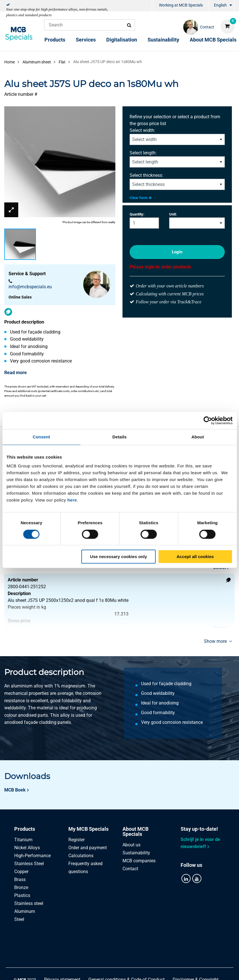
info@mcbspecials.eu (30, 287)
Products (55, 40)
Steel (19, 919)
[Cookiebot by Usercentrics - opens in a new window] (208, 420)
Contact (130, 869)
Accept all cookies (195, 557)
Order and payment (88, 848)
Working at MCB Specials (181, 5)
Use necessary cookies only (119, 557)
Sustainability (163, 40)
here (72, 500)
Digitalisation (122, 40)
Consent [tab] (41, 437)
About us (131, 845)
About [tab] (198, 437)
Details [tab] (120, 437)
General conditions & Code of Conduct (126, 947)
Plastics (22, 895)
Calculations (81, 856)
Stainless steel (29, 903)
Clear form (141, 198)
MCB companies (139, 861)
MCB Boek (15, 790)
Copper (21, 872)
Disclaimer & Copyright (196, 947)
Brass (20, 879)
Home (10, 62)
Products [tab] (25, 829)
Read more (16, 373)
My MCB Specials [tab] (88, 829)
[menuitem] (152, 6)
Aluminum (25, 911)
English (220, 5)
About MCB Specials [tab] (135, 831)
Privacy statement (62, 947)
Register (76, 840)
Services (86, 40)
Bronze (21, 887)
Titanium (23, 840)
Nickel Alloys (27, 848)
